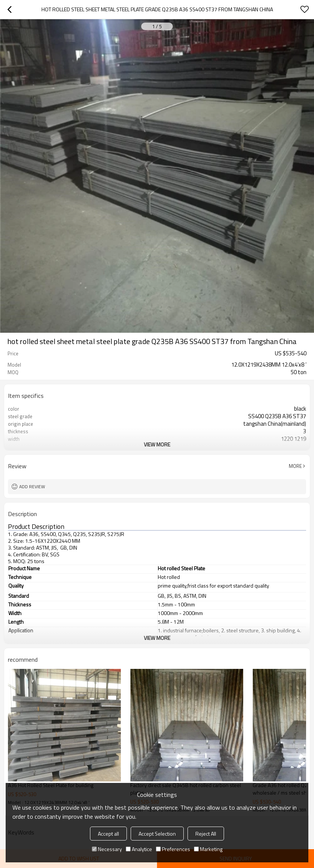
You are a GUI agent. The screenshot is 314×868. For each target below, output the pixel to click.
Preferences (173, 849)
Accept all (108, 834)
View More (157, 444)
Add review (32, 487)
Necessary (107, 849)
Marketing (208, 849)
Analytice (139, 849)
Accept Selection (157, 834)
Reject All (206, 834)
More (295, 466)
